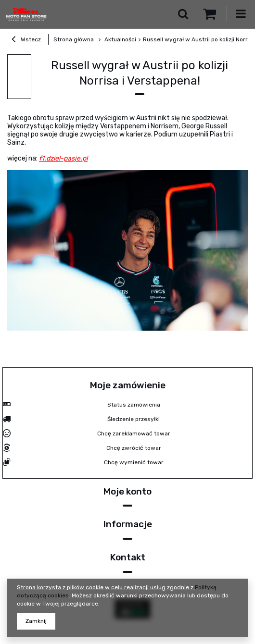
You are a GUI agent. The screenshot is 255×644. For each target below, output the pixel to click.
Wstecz (26, 40)
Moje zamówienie (128, 385)
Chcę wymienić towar (134, 462)
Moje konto (127, 491)
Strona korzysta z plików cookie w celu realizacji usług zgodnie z (106, 587)
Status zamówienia (134, 405)
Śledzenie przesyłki (134, 419)
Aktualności (120, 39)
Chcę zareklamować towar (134, 433)
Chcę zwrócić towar (134, 448)
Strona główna (74, 39)
